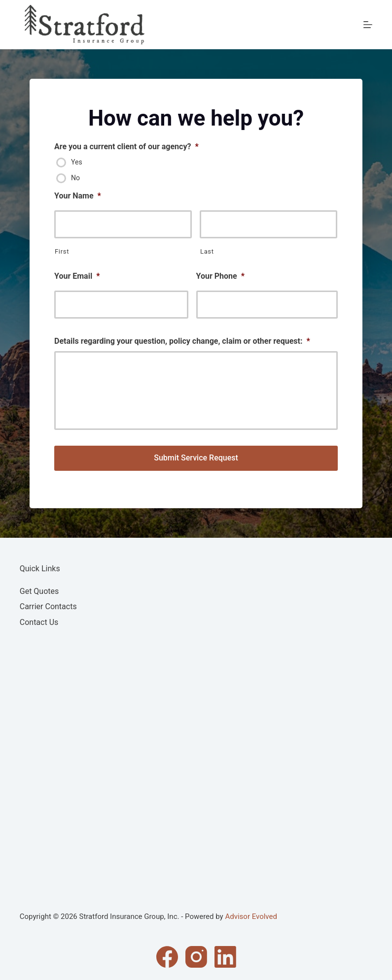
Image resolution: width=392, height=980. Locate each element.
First (62, 251)
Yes (77, 162)
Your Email (77, 276)
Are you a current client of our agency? (126, 147)
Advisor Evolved (251, 916)
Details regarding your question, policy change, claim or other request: (182, 341)
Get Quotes (39, 591)
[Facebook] (167, 957)
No (75, 178)
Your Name (78, 196)
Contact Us (39, 622)
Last (207, 251)
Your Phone (220, 276)
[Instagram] (196, 957)
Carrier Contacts (48, 606)
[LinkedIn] (225, 957)
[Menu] (368, 25)
